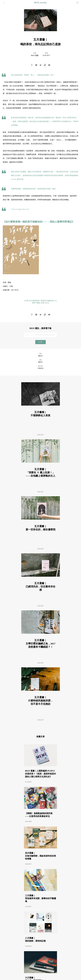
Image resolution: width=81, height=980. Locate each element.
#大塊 (26, 301)
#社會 (42, 303)
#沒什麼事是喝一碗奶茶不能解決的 (41, 301)
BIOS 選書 (35, 55)
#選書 (38, 303)
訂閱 (40, 342)
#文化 (47, 303)
